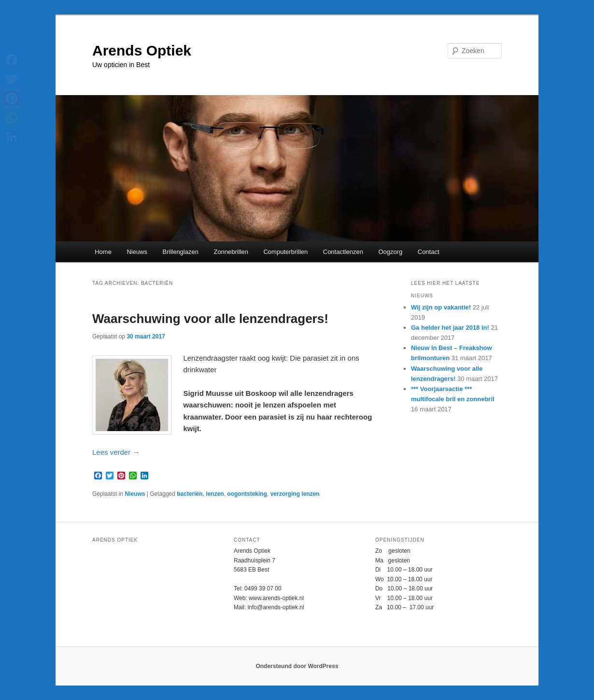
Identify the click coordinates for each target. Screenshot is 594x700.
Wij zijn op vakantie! (441, 307)
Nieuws (137, 252)
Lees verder (116, 452)
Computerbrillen (285, 252)
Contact (429, 252)
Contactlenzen (343, 252)
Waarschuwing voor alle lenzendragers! (210, 319)
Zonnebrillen (231, 252)
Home (103, 252)
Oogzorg (390, 252)
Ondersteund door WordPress (297, 666)
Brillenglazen (181, 252)
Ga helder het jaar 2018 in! (450, 328)
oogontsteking (247, 494)
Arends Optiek (142, 50)
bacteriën (190, 494)
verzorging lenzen (295, 494)
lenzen (215, 494)
